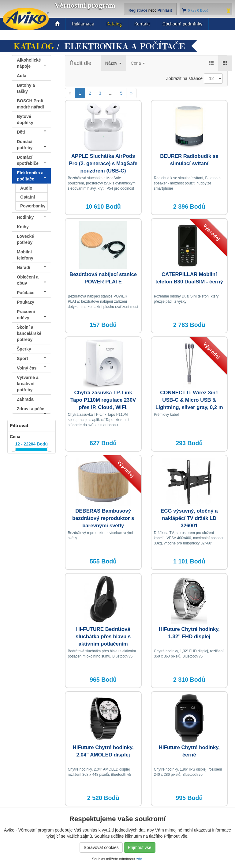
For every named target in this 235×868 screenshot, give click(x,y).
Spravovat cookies (101, 847)
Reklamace (83, 24)
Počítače (32, 293)
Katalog (114, 24)
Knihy (23, 227)
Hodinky (32, 217)
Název (114, 63)
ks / (198, 10)
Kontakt (142, 24)
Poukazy (26, 302)
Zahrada (25, 399)
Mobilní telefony (25, 255)
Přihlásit (165, 10)
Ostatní (28, 197)
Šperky (24, 349)
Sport (32, 358)
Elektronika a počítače (32, 176)
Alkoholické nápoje (32, 63)
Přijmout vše (140, 847)
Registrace (138, 10)
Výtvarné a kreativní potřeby (28, 384)
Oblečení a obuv (32, 280)
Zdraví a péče (32, 410)
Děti (32, 132)
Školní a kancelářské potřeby (29, 333)
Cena (138, 63)
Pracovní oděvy (32, 315)
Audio (26, 188)
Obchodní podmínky (182, 24)
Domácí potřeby (32, 145)
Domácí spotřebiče (32, 160)
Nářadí (32, 267)
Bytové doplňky (25, 119)
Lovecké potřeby (25, 239)
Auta (22, 76)
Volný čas (32, 368)
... (111, 93)
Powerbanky (33, 206)
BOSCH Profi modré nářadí (30, 104)
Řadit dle (81, 63)
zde (139, 859)
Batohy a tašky (26, 88)
